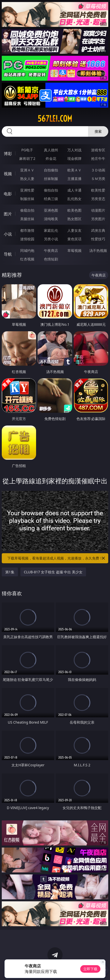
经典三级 (51, 199)
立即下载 (90, 969)
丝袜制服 (51, 179)
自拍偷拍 (51, 170)
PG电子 (27, 150)
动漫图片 (98, 210)
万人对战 (74, 150)
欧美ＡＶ (74, 170)
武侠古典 (98, 230)
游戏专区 (98, 150)
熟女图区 (74, 219)
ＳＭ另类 (98, 179)
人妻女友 (74, 230)
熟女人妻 (27, 179)
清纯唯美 (51, 219)
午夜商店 (51, 250)
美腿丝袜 (27, 219)
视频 (8, 174)
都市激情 (27, 230)
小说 (8, 234)
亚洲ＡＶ (27, 170)
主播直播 (74, 179)
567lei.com (55, 119)
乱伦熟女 (74, 199)
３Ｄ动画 (98, 170)
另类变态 (98, 199)
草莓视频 (74, 250)
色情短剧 (51, 259)
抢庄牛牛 (98, 158)
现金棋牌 (74, 158)
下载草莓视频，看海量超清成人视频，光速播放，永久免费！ (57, 558)
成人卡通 (74, 190)
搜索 (98, 131)
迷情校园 (27, 239)
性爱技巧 (98, 239)
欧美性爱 (98, 190)
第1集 (10, 572)
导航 (8, 254)
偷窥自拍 (27, 210)
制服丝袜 (27, 199)
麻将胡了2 (27, 158)
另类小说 (51, 239)
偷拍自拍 (51, 190)
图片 (8, 214)
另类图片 (98, 219)
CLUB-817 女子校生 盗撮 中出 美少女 (53, 572)
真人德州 (51, 150)
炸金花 (51, 158)
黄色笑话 (74, 239)
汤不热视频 (98, 250)
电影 (8, 194)
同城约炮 (27, 250)
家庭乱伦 (51, 230)
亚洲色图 (51, 210)
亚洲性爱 (27, 190)
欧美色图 (74, 210)
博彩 (8, 154)
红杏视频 (27, 259)
